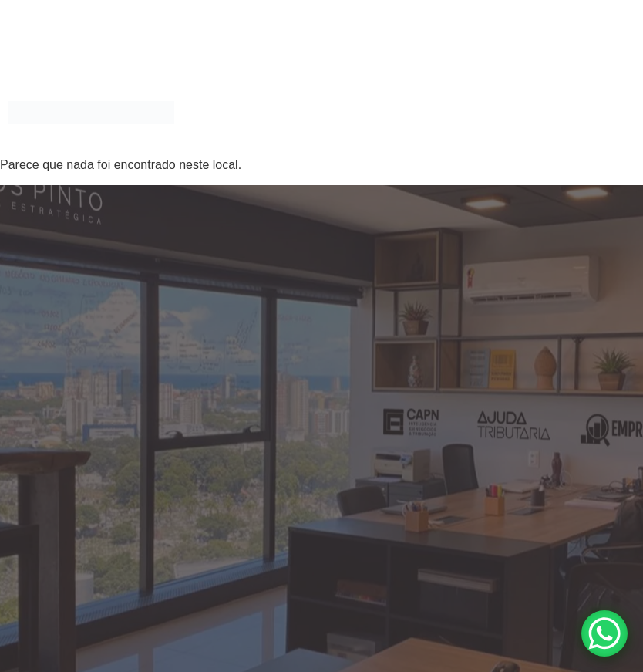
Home (216, 95)
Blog (609, 95)
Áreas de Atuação (303, 95)
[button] (307, 95)
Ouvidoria (412, 130)
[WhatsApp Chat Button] (604, 633)
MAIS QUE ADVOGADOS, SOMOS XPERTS (476, 95)
